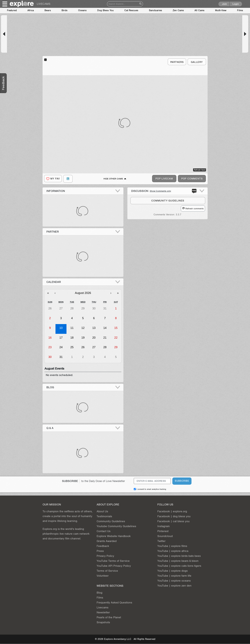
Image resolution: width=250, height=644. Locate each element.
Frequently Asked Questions (114, 603)
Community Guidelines (111, 521)
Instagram (164, 526)
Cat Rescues (131, 10)
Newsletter (103, 612)
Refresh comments (193, 208)
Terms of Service (107, 571)
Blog (99, 593)
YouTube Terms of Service (113, 561)
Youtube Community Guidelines (116, 526)
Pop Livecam (164, 179)
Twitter (161, 541)
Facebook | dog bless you (174, 516)
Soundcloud (165, 536)
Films (240, 10)
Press (100, 551)
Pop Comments (192, 179)
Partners (177, 62)
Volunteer (103, 576)
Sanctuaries (155, 10)
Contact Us (104, 531)
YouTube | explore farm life (174, 576)
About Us (102, 511)
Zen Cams (178, 10)
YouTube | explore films (172, 546)
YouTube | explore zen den (174, 586)
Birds (64, 10)
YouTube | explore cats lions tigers (179, 566)
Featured (12, 10)
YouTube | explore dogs (173, 571)
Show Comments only (160, 191)
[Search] (123, 4)
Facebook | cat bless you (173, 521)
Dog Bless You (105, 10)
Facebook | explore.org (172, 511)
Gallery (197, 62)
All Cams (199, 10)
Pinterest (163, 531)
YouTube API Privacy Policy (114, 566)
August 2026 (83, 293)
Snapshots (103, 622)
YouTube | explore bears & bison (178, 561)
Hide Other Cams (113, 179)
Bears (48, 10)
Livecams (103, 608)
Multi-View (221, 10)
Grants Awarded (107, 541)
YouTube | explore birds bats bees (179, 556)
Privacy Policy (105, 556)
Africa (31, 10)
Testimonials (104, 516)
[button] (4, 34)
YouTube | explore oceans (174, 581)
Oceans (82, 10)
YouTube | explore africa (173, 551)
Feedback (103, 546)
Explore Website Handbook (114, 536)
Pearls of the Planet (109, 617)
